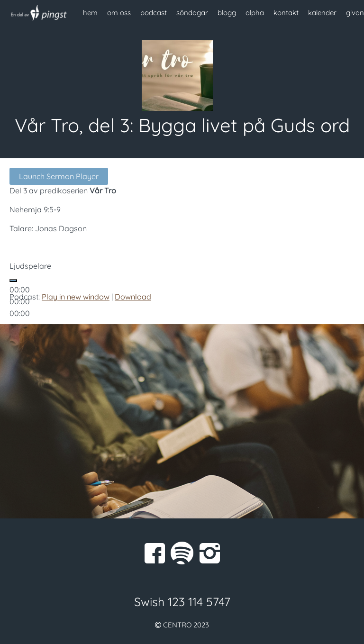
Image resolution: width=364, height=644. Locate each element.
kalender (322, 13)
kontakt (286, 13)
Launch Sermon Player (59, 176)
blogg (227, 13)
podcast (154, 13)
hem (90, 13)
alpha (255, 13)
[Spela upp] (13, 281)
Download (133, 297)
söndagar (192, 13)
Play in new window (76, 297)
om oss (119, 13)
